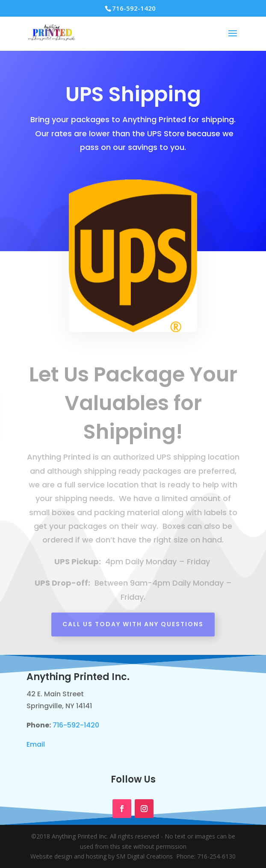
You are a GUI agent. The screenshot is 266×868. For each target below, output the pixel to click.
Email (36, 744)
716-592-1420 (76, 725)
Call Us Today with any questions (133, 624)
